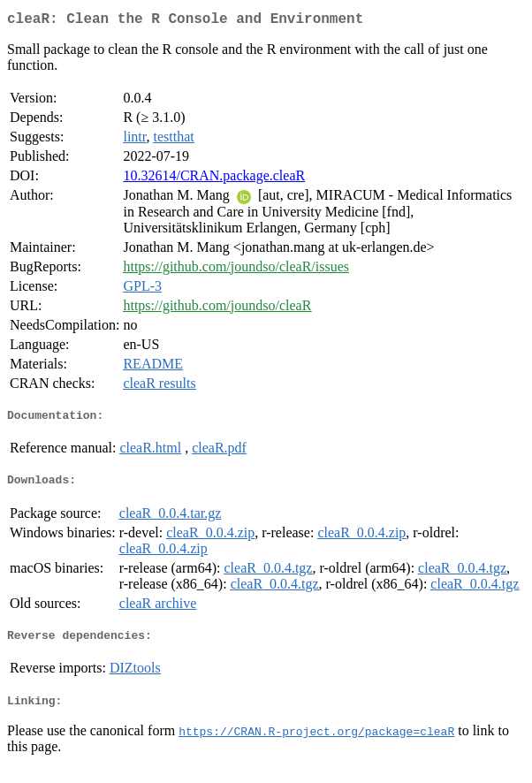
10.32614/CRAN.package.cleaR (214, 179)
